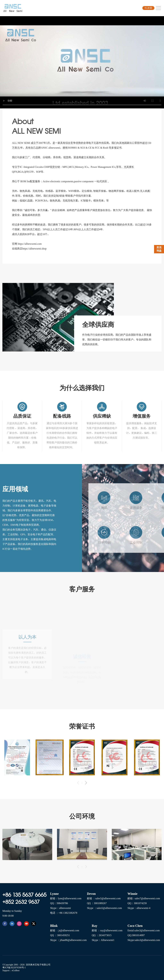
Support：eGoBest (11, 970)
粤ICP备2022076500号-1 (14, 968)
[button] (86, 783)
